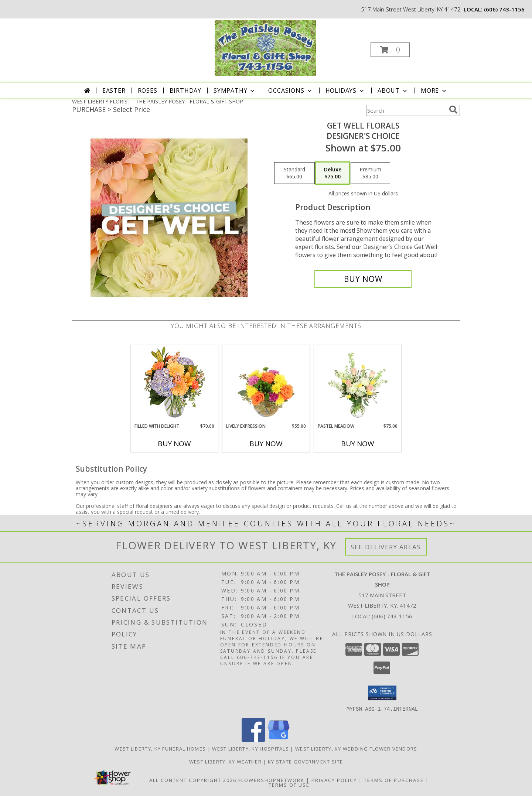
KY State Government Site (305, 761)
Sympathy (235, 90)
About (393, 90)
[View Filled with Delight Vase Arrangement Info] (175, 384)
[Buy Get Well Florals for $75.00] (363, 279)
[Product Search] (406, 110)
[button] (390, 50)
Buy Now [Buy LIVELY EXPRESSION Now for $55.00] (266, 444)
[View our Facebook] (253, 739)
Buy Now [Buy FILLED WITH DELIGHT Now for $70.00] (174, 444)
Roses (148, 90)
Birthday (185, 90)
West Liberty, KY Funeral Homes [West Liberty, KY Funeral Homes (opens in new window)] (160, 748)
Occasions (291, 90)
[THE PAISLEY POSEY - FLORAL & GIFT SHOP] (265, 47)
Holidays (345, 90)
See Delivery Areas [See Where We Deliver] (386, 547)
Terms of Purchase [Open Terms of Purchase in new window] (394, 780)
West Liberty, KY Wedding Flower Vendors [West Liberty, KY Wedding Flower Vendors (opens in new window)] (356, 748)
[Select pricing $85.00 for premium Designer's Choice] (370, 173)
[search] (453, 110)
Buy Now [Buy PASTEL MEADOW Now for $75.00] (358, 444)
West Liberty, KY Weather (225, 761)
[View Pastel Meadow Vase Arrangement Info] (358, 384)
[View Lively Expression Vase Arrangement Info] (266, 384)
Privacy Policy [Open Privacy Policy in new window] (334, 780)
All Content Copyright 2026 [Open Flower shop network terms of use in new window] (193, 780)
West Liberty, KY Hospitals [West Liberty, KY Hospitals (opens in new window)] (250, 748)
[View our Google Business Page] (279, 739)
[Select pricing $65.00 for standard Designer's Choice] (294, 173)
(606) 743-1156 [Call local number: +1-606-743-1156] (504, 9)
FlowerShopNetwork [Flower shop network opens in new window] (271, 780)
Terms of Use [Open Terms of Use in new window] (289, 785)
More (434, 90)
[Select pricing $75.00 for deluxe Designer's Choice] (333, 173)
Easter (114, 90)
